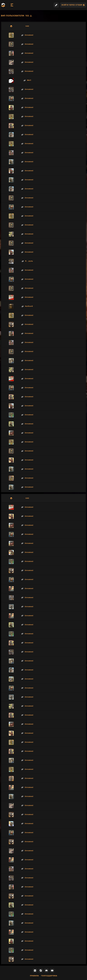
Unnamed (27, 35)
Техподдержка (49, 976)
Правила (34, 976)
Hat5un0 (27, 306)
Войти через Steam (73, 5)
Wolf (27, 80)
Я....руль (27, 261)
